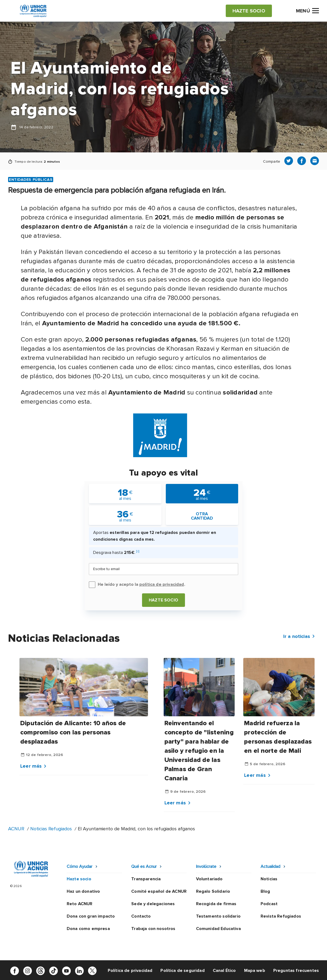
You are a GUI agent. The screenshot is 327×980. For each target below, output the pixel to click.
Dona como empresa (88, 929)
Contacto (141, 916)
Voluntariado (209, 879)
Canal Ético (224, 971)
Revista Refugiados (281, 916)
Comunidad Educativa (218, 929)
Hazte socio (163, 600)
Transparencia (146, 879)
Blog (265, 891)
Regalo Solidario (213, 891)
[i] (138, 551)
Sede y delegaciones (153, 904)
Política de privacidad (130, 971)
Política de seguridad (182, 971)
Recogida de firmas (216, 904)
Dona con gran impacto (91, 916)
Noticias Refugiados (51, 829)
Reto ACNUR (80, 904)
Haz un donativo (83, 891)
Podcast (269, 904)
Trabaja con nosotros (153, 929)
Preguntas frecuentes (296, 971)
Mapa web (255, 971)
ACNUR (16, 829)
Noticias (269, 879)
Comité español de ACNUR (159, 891)
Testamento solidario (218, 916)
